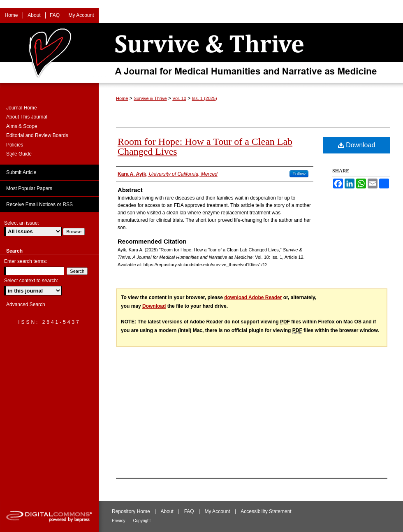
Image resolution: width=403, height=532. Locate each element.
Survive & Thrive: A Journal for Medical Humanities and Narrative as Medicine (201, 53)
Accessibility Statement (266, 511)
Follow (299, 174)
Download (357, 145)
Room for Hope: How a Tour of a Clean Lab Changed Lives (205, 146)
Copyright (142, 521)
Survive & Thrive (150, 98)
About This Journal (27, 117)
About (168, 511)
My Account (218, 511)
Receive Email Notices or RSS (39, 204)
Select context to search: (31, 281)
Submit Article (21, 172)
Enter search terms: (26, 261)
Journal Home (22, 108)
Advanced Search (26, 304)
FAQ (190, 511)
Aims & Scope (22, 126)
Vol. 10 (179, 98)
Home (122, 98)
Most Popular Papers (29, 188)
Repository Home (132, 511)
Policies (15, 145)
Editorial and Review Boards (37, 135)
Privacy (119, 521)
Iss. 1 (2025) (205, 98)
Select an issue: (22, 223)
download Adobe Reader (253, 297)
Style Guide (19, 154)
